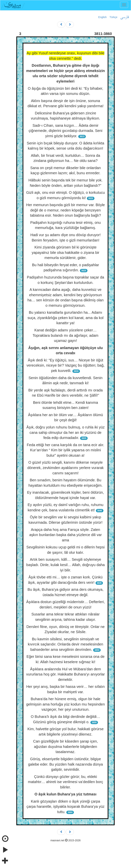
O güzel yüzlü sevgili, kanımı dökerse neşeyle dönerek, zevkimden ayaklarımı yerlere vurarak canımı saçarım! (66, 468)
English (103, 17)
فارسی (124, 17)
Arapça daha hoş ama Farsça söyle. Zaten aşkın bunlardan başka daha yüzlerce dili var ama (65, 535)
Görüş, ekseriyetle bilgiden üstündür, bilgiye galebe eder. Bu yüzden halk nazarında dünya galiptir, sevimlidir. (65, 764)
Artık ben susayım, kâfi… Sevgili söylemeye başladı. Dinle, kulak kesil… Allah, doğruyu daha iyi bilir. (65, 565)
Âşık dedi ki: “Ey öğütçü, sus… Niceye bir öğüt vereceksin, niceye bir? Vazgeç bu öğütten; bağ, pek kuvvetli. (65, 365)
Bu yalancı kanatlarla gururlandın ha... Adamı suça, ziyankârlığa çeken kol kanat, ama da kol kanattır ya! (66, 318)
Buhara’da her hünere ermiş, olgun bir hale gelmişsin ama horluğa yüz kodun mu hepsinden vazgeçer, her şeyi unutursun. (65, 704)
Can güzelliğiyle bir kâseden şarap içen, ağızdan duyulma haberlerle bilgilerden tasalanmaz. (65, 747)
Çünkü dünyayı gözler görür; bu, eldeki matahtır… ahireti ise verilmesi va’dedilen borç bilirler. (65, 782)
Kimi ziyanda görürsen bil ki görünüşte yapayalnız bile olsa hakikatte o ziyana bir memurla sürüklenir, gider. (66, 252)
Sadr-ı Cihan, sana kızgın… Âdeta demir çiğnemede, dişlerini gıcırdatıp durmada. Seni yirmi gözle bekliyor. (65, 131)
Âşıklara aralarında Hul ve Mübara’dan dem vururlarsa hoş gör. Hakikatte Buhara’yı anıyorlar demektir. (66, 674)
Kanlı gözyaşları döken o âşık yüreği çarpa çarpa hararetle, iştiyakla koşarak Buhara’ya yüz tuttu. (65, 807)
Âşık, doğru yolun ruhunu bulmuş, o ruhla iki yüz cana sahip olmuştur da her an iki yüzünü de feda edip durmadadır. (66, 432)
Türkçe (113, 17)
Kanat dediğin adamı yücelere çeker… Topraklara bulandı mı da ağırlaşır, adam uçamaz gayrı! (66, 335)
